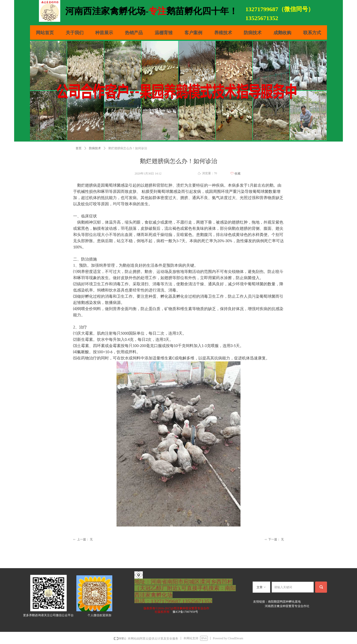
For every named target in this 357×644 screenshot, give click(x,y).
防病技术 (95, 148)
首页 (79, 148)
